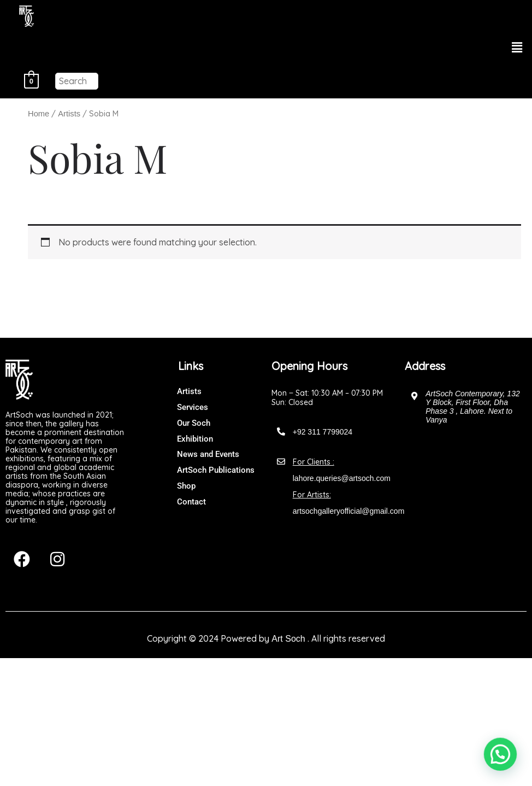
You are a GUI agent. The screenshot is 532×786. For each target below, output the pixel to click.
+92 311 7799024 (323, 432)
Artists (69, 114)
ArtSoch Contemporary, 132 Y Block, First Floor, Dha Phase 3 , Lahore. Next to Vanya (473, 407)
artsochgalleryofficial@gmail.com (349, 511)
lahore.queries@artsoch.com (342, 478)
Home (39, 114)
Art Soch (288, 639)
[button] (517, 48)
